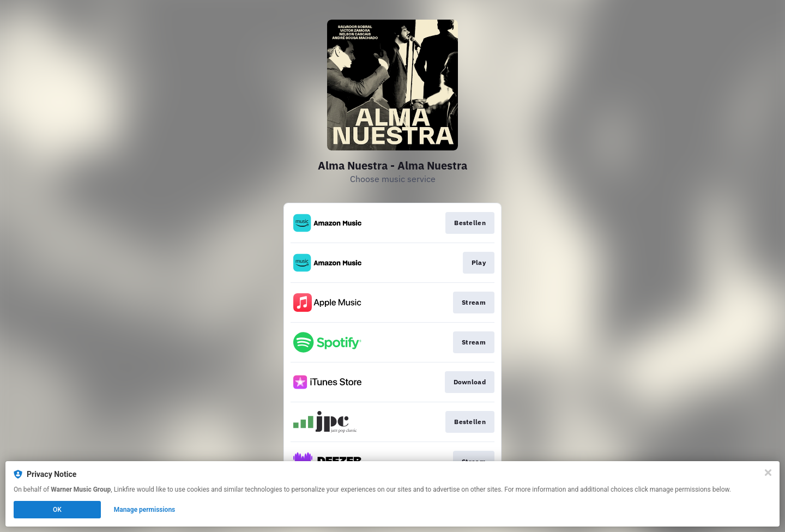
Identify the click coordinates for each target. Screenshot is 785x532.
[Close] (768, 473)
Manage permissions (145, 510)
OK (57, 510)
